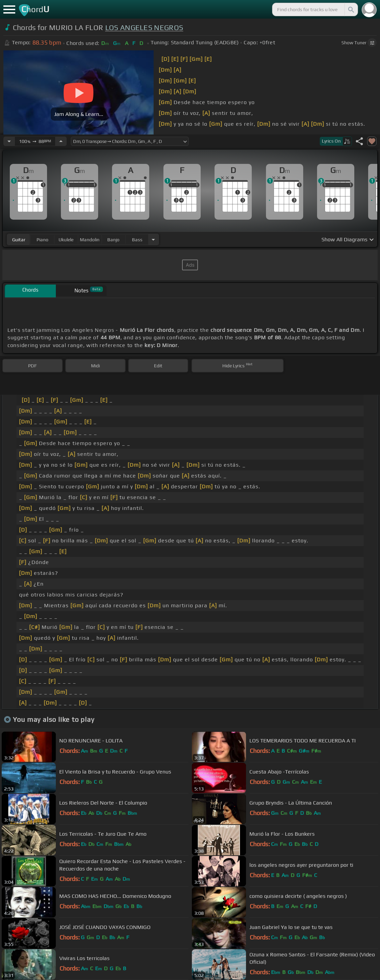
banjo (113, 240)
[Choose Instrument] (153, 239)
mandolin (90, 240)
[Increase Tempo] (61, 141)
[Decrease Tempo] (9, 141)
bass (137, 240)
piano (42, 240)
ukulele (66, 240)
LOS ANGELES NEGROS (144, 28)
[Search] (351, 9)
